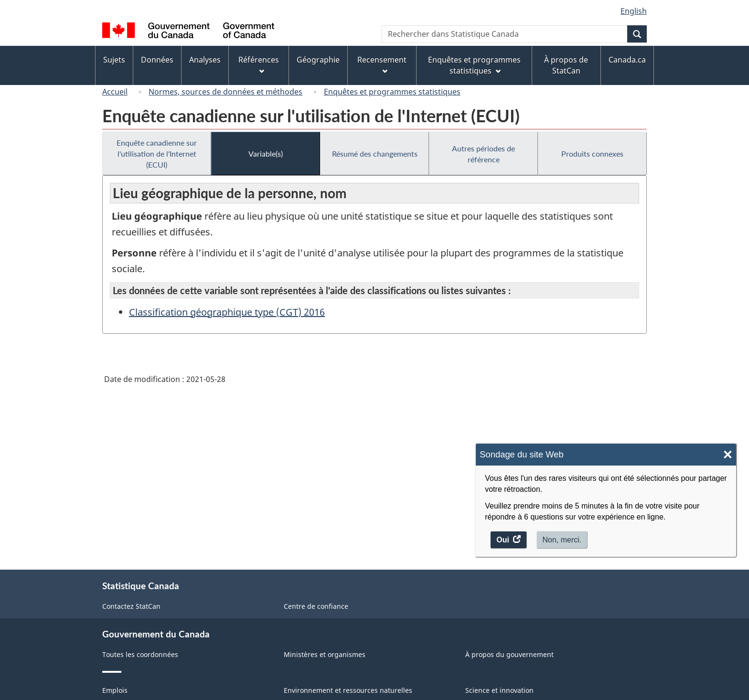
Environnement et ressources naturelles (348, 690)
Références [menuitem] (259, 64)
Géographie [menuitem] (318, 60)
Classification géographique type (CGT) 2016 (227, 312)
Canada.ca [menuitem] (627, 60)
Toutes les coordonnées (140, 654)
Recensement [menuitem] (382, 64)
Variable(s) (266, 154)
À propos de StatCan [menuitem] (566, 65)
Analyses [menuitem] (205, 60)
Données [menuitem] (157, 60)
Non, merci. (562, 540)
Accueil (115, 92)
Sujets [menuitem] (114, 60)
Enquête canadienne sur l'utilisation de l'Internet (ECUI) (157, 154)
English (634, 11)
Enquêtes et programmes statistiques (392, 92)
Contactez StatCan (131, 606)
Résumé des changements (375, 154)
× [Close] (728, 455)
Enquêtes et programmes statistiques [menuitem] (474, 65)
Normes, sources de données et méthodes (225, 92)
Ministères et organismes (325, 654)
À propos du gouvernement (509, 654)
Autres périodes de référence (483, 154)
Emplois (115, 690)
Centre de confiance (316, 606)
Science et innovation (499, 690)
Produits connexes (592, 154)
